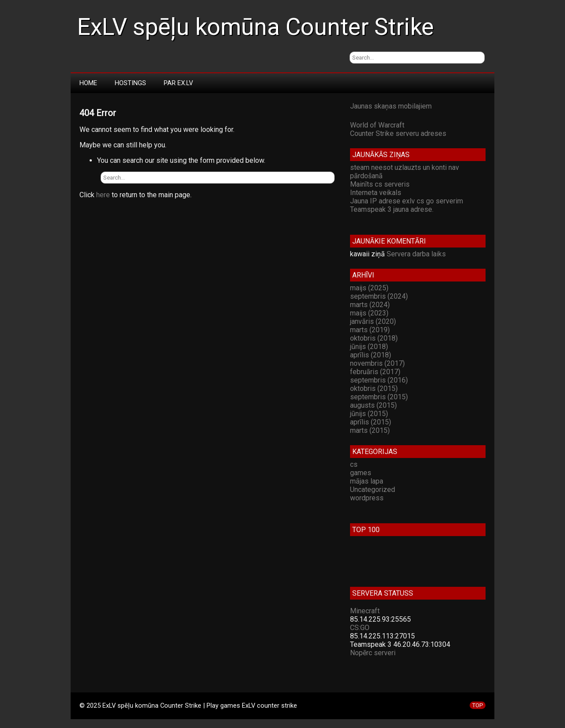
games (361, 473)
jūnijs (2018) (369, 347)
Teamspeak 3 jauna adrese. (392, 209)
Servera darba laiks (416, 254)
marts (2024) (370, 305)
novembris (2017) (377, 363)
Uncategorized (373, 490)
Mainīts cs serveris (380, 184)
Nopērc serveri (373, 653)
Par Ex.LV (178, 83)
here (103, 195)
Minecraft (365, 611)
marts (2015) (370, 430)
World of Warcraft (377, 125)
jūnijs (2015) (369, 414)
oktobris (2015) (374, 388)
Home (88, 83)
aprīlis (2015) (371, 422)
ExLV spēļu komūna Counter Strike (256, 27)
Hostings (130, 83)
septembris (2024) (379, 296)
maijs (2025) (369, 288)
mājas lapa (367, 481)
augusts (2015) (373, 405)
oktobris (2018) (374, 338)
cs (354, 464)
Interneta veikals (376, 193)
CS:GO (360, 628)
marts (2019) (370, 330)
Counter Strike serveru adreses (398, 133)
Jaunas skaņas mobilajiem (391, 106)
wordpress (367, 498)
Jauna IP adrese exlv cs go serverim (407, 201)
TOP (478, 705)
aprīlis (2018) (371, 355)
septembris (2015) (379, 397)
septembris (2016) (379, 380)
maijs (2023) (369, 313)
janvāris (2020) (373, 321)
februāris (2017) (375, 372)
